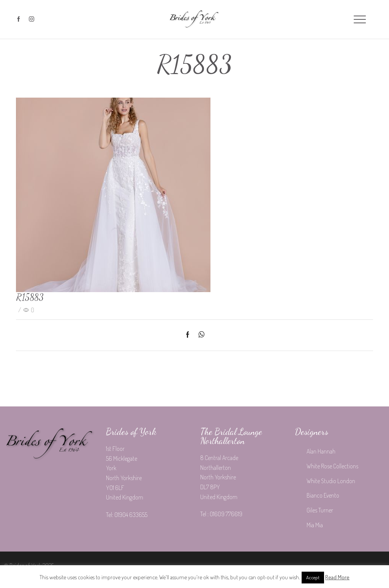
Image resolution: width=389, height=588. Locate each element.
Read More (337, 577)
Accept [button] (313, 577)
